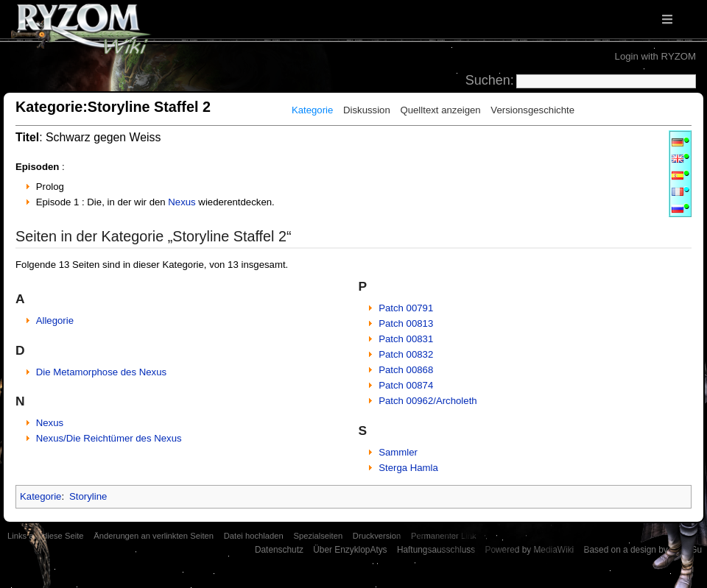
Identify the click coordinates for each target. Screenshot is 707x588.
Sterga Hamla (408, 468)
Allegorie (55, 320)
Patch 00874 (406, 385)
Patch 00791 (406, 308)
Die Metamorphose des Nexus (101, 372)
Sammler (398, 452)
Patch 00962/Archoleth (428, 401)
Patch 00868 (406, 370)
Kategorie (312, 110)
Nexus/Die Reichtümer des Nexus (109, 438)
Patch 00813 (406, 323)
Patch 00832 (406, 354)
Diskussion (367, 110)
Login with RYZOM (655, 56)
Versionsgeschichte (532, 110)
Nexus (182, 202)
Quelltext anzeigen (440, 110)
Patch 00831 (406, 339)
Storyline (88, 496)
